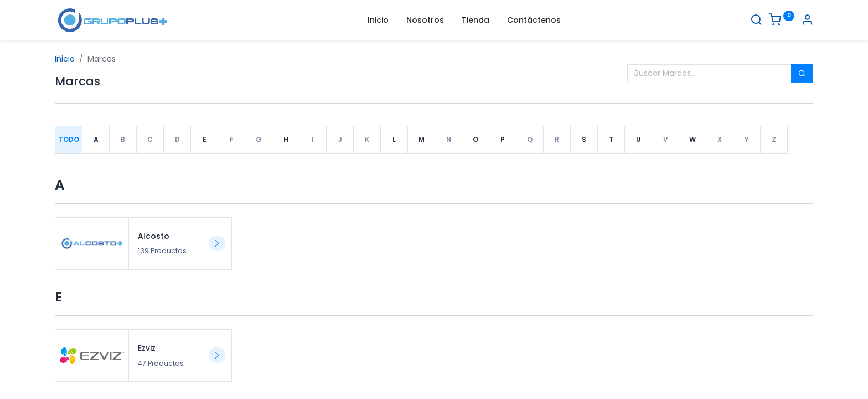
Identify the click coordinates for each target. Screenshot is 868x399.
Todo (69, 139)
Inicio (65, 59)
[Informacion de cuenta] (807, 21)
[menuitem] (378, 21)
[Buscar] (756, 21)
